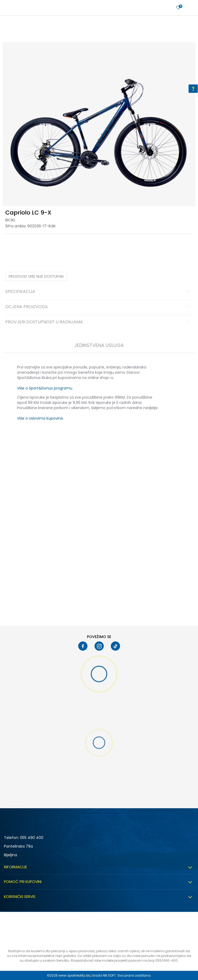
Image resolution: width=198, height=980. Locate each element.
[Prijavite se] (178, 8)
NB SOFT (109, 975)
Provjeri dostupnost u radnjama (99, 322)
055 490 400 (32, 838)
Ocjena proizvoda (99, 307)
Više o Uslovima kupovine (40, 418)
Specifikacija (99, 292)
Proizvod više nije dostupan (36, 276)
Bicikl (10, 220)
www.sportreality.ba (74, 975)
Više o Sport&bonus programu (45, 388)
